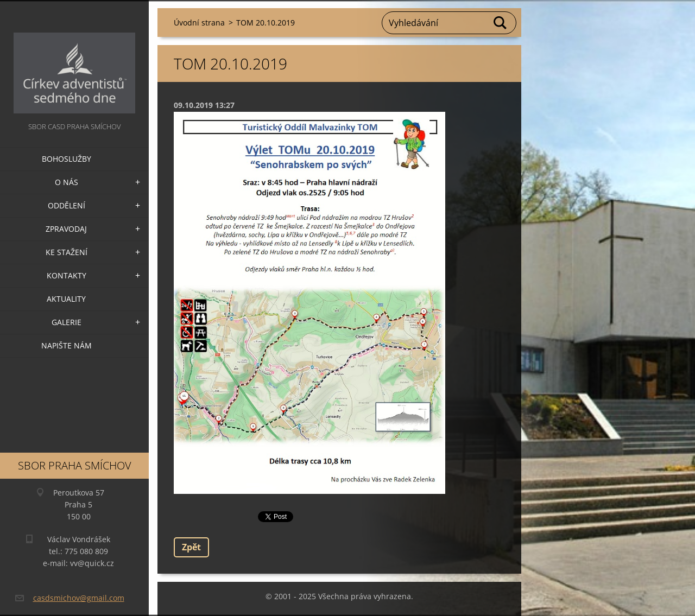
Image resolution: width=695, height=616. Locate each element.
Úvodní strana (199, 23)
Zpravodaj (66, 229)
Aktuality (66, 299)
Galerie (67, 322)
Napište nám (67, 345)
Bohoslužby (67, 159)
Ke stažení (67, 252)
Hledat (501, 23)
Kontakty (67, 275)
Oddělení (67, 205)
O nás (67, 182)
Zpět (191, 547)
